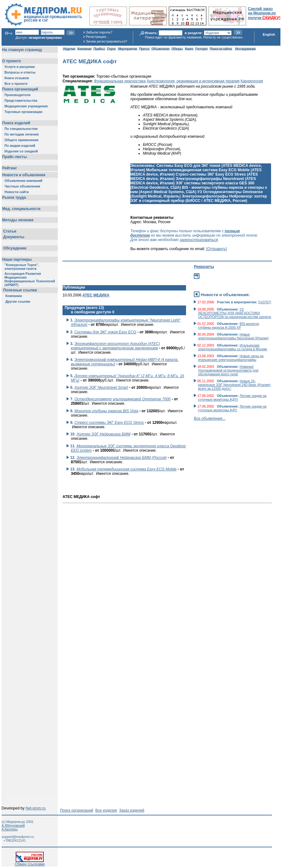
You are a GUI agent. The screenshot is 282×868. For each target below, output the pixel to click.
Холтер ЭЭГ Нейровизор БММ (103, 434)
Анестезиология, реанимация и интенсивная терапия (193, 81)
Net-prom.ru (36, 808)
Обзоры (177, 49)
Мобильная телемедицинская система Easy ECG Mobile (127, 469)
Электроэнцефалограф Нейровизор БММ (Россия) (122, 458)
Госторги (201, 49)
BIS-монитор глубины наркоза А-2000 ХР (229, 326)
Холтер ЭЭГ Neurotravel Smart (101, 388)
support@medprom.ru (18, 837)
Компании (84, 49)
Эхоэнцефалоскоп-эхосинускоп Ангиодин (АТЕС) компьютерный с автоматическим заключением (116, 346)
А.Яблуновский (13, 825)
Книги (189, 49)
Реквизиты (204, 267)
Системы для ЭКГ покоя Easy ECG (105, 332)
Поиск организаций (77, 810)
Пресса (144, 49)
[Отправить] (216, 249)
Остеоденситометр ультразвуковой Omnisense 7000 (123, 399)
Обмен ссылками (30, 863)
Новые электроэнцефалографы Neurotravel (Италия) (234, 336)
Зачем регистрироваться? (107, 41)
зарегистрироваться (199, 240)
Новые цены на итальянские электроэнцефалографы (231, 358)
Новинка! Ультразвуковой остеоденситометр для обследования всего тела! (228, 370)
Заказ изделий (132, 810)
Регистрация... (97, 37)
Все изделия (106, 810)
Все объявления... (210, 419)
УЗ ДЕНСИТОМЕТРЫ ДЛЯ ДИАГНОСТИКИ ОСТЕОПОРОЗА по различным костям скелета (235, 313)
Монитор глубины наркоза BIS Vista (106, 411)
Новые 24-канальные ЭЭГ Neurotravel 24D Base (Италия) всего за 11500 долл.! (234, 385)
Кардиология (252, 81)
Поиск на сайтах (221, 49)
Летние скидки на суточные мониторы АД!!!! (232, 398)
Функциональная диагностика (120, 81)
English (269, 34)
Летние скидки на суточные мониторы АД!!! (232, 408)
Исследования (245, 49)
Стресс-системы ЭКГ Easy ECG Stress (109, 423)
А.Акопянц (10, 829)
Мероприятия (128, 49)
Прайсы (99, 49)
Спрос (111, 49)
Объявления (160, 49)
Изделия (69, 49)
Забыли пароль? (99, 32)
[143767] (265, 302)
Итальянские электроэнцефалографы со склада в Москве (233, 347)
